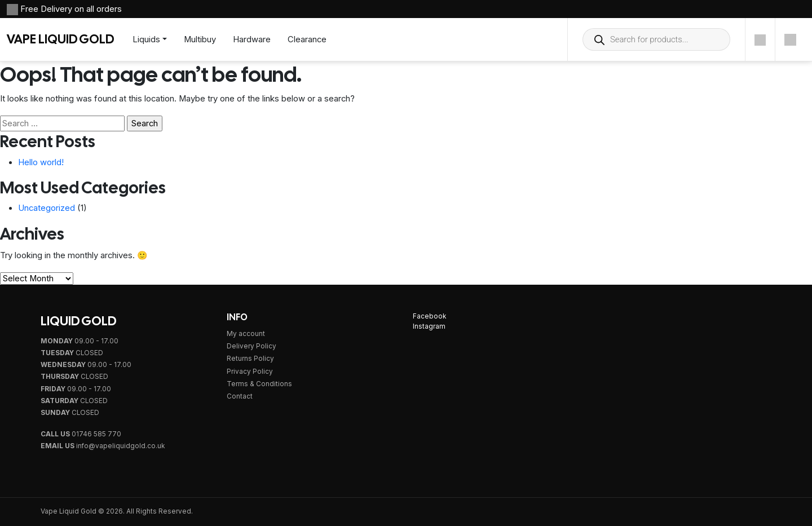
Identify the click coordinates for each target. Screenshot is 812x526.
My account (246, 334)
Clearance (307, 39)
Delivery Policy (251, 346)
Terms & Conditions (259, 384)
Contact (240, 396)
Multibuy (200, 39)
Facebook (429, 316)
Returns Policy (250, 359)
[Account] (760, 39)
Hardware (252, 39)
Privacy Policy (250, 372)
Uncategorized (47, 208)
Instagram (429, 326)
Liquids (146, 39)
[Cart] (790, 39)
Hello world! (41, 162)
